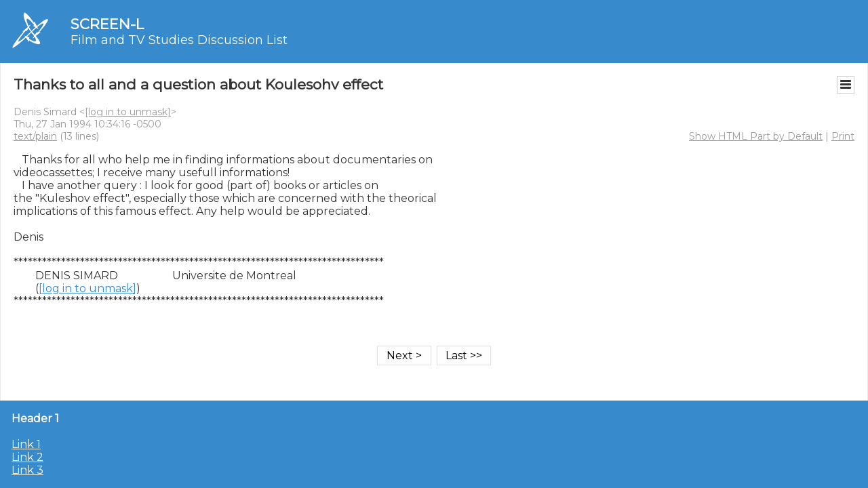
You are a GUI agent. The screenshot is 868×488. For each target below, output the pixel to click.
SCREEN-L (107, 24)
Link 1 (26, 444)
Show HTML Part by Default (756, 136)
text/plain (35, 136)
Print (843, 136)
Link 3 (27, 470)
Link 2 (27, 457)
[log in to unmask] (128, 112)
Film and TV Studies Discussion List (179, 40)
